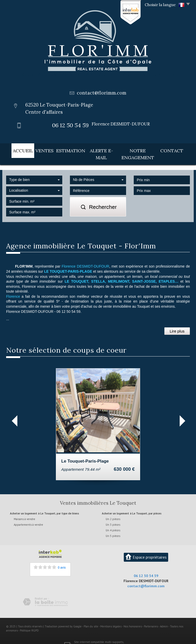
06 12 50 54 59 (146, 567)
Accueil (18, 150)
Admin (164, 618)
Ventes (40, 150)
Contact (177, 150)
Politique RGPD (29, 622)
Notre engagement (141, 150)
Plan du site (91, 618)
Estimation (66, 150)
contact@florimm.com (102, 93)
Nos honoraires (133, 618)
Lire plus (177, 323)
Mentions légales (111, 618)
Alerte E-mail (99, 150)
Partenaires (151, 618)
